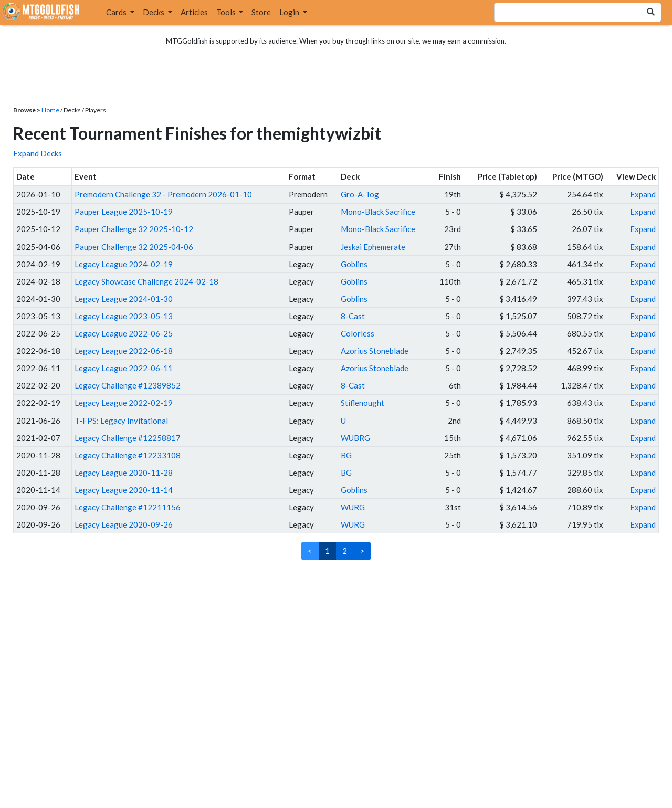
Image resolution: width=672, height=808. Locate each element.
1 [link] (327, 551)
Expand (643, 194)
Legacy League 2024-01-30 (124, 299)
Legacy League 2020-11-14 (124, 490)
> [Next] (362, 551)
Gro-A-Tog (360, 194)
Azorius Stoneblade (375, 351)
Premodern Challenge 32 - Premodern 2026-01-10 (163, 194)
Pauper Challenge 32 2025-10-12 (134, 229)
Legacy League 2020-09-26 (124, 524)
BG (346, 455)
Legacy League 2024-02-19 (124, 264)
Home (50, 110)
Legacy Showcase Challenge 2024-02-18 (146, 281)
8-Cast (353, 316)
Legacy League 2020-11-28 (124, 473)
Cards (117, 12)
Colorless (358, 333)
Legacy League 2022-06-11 (124, 368)
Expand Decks (38, 153)
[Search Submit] (651, 12)
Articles (194, 12)
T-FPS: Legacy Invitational (121, 421)
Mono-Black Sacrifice (378, 212)
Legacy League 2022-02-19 (124, 403)
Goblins (354, 264)
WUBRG (355, 438)
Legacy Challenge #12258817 (128, 438)
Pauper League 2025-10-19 (124, 212)
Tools (227, 12)
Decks (154, 12)
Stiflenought (363, 403)
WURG (353, 507)
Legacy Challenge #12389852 (128, 385)
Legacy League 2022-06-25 (124, 333)
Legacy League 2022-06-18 (124, 351)
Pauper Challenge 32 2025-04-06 (134, 247)
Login (290, 12)
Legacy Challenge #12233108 (128, 455)
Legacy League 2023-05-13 (124, 316)
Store (261, 12)
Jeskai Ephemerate (373, 247)
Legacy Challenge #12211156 (128, 507)
